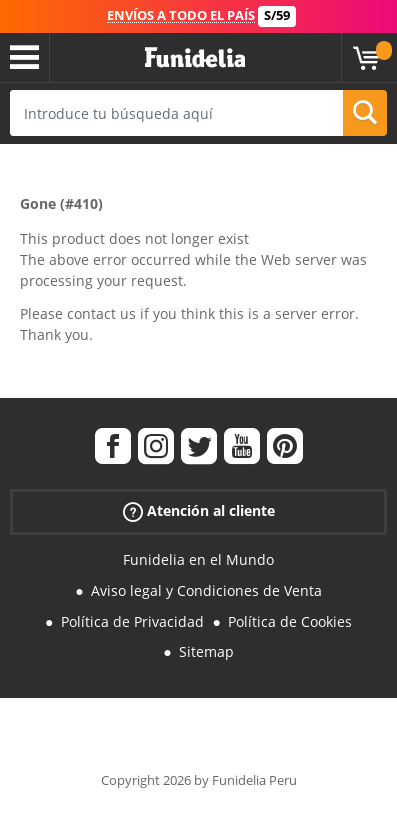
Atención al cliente (199, 511)
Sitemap (206, 651)
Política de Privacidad (132, 621)
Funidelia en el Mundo (198, 559)
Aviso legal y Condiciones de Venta (206, 590)
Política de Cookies (290, 621)
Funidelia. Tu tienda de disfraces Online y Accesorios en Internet (195, 58)
